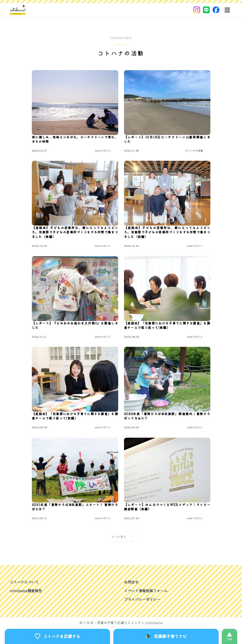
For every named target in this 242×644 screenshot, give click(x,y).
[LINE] (206, 10)
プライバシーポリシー (143, 599)
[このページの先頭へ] (229, 636)
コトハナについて (25, 582)
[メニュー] (227, 10)
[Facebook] (216, 10)
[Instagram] (197, 10)
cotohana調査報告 (26, 590)
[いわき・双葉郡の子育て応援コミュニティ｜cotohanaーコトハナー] (18, 10)
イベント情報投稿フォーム (147, 590)
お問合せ (132, 582)
